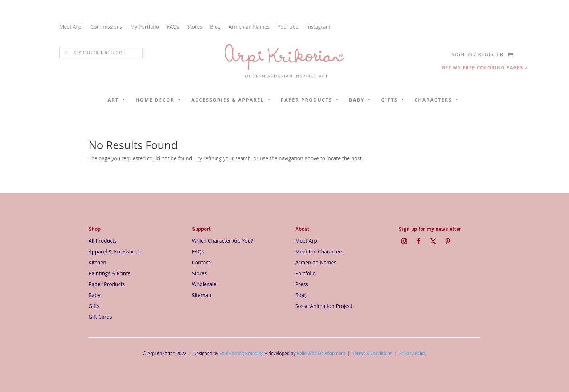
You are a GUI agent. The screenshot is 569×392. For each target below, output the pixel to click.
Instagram (319, 27)
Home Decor (159, 100)
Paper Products (310, 100)
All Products (103, 240)
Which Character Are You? (223, 240)
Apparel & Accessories (115, 251)
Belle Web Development (321, 353)
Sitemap (202, 295)
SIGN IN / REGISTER (477, 55)
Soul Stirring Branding (241, 353)
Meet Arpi (71, 27)
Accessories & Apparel (232, 100)
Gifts (393, 100)
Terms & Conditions (372, 353)
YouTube (288, 27)
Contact (201, 262)
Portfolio (306, 273)
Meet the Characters (320, 251)
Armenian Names (249, 27)
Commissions (106, 27)
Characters (437, 100)
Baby (361, 100)
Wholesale (204, 284)
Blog (215, 27)
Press (302, 284)
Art (117, 100)
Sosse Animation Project (324, 306)
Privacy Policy (413, 353)
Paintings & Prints (109, 273)
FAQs (173, 27)
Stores (195, 27)
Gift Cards (100, 316)
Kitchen (97, 262)
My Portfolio (145, 27)
